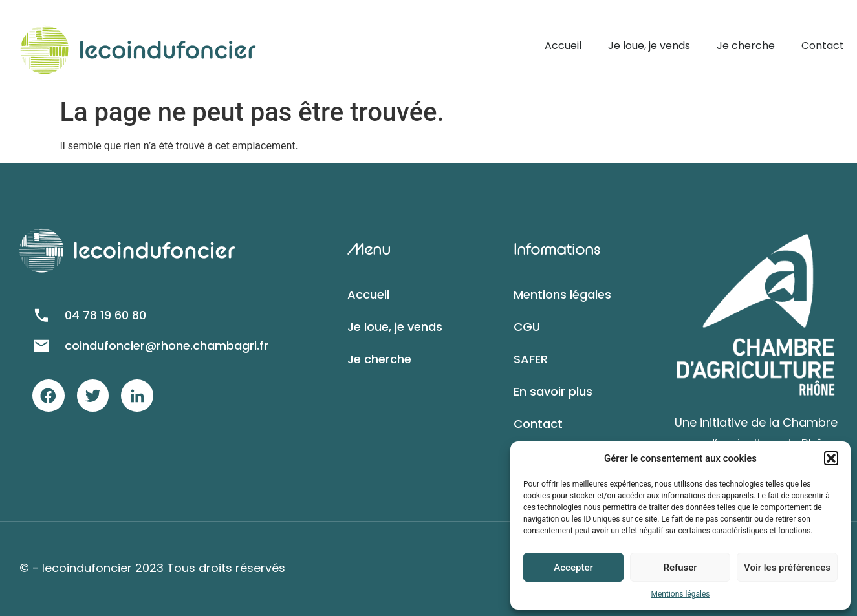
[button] (831, 458)
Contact (823, 46)
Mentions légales (681, 594)
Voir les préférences (787, 568)
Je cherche (746, 46)
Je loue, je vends (649, 46)
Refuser (680, 568)
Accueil (563, 46)
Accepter (573, 568)
